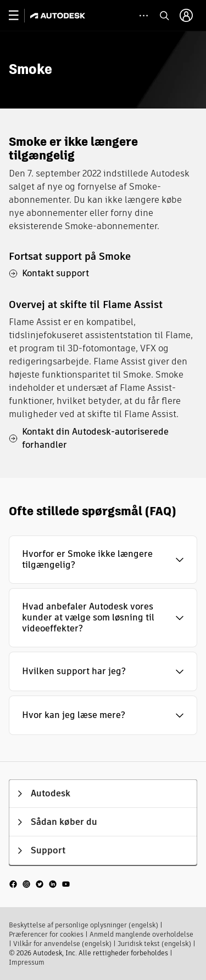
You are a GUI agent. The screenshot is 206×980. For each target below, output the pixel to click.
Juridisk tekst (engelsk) (154, 944)
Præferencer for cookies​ (46, 934)
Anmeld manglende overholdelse (141, 934)
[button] (103, 560)
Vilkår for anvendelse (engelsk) (62, 944)
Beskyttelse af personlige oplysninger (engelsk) (83, 925)
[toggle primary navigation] (20, 16)
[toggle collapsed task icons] (144, 16)
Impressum (27, 962)
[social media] (40, 884)
